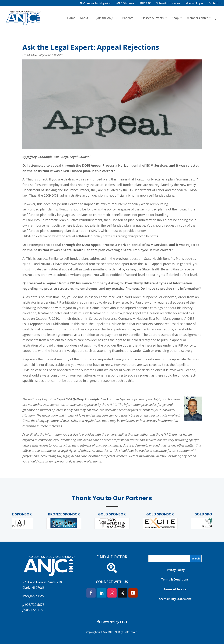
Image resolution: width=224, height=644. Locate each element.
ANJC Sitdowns (125, 3)
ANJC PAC (145, 3)
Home (71, 18)
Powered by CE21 (114, 622)
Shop (175, 18)
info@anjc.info (33, 596)
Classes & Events (153, 18)
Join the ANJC (105, 18)
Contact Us (215, 3)
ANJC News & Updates (51, 55)
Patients (128, 18)
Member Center (197, 18)
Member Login (194, 3)
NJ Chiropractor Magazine (95, 3)
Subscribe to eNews (168, 3)
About (84, 18)
